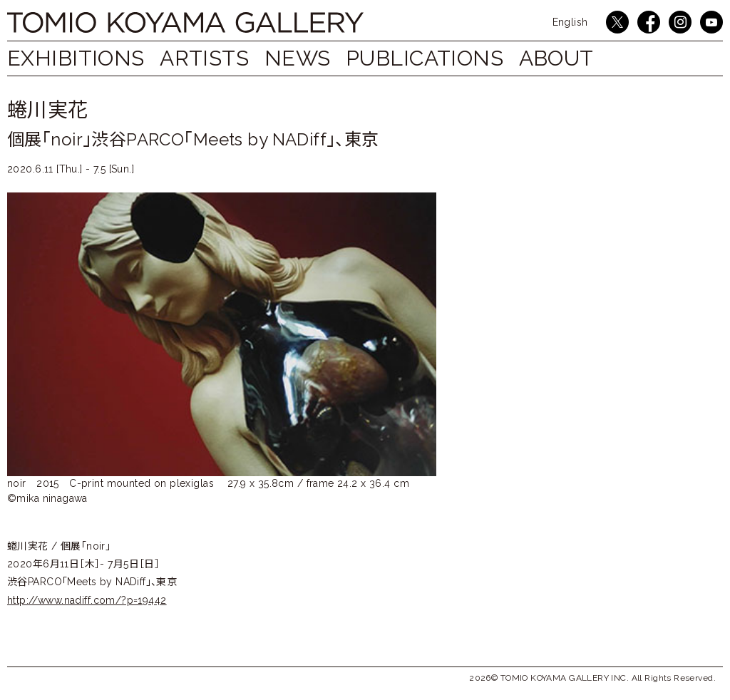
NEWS (312, 58)
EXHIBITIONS (76, 58)
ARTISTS (211, 58)
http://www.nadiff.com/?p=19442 (87, 600)
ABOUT (584, 58)
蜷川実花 (48, 110)
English (570, 22)
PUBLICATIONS (446, 58)
